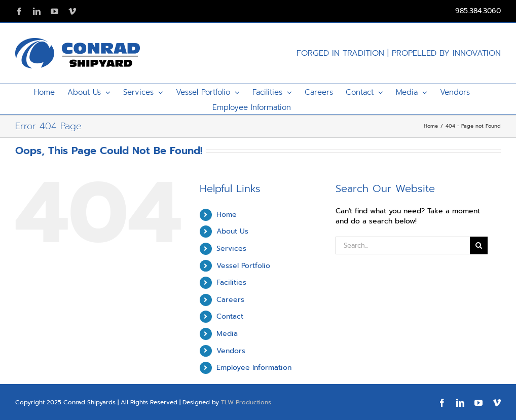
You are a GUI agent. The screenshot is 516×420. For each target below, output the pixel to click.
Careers (230, 300)
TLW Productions (246, 402)
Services (231, 249)
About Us (232, 231)
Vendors (231, 351)
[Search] (479, 245)
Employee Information (254, 368)
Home (227, 215)
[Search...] (402, 245)
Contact (230, 316)
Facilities (231, 282)
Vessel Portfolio (243, 266)
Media (227, 334)
